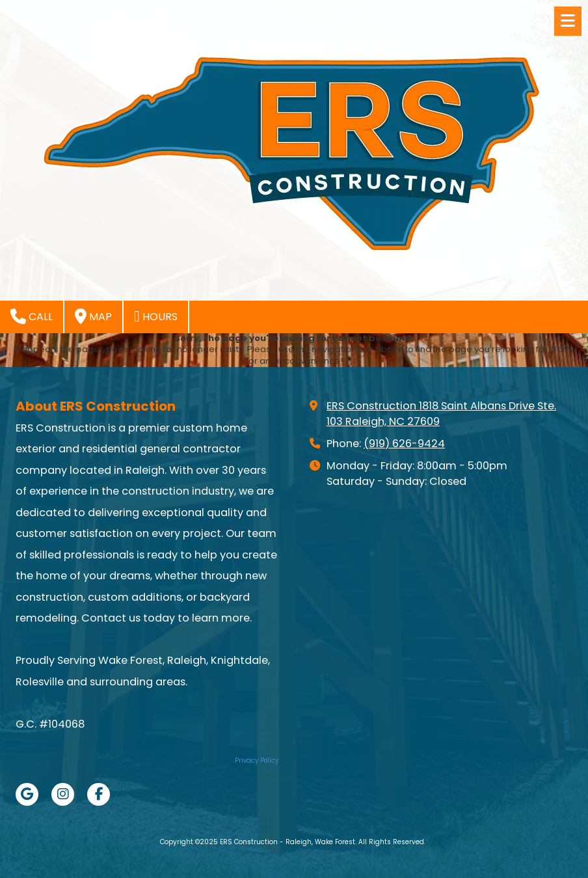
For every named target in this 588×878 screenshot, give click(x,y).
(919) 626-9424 (404, 444)
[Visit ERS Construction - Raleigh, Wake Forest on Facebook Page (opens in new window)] (99, 794)
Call (32, 316)
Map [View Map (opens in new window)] (93, 316)
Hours (156, 316)
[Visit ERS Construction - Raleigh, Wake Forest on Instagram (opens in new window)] (63, 794)
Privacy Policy (257, 761)
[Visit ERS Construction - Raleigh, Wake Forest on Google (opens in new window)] (27, 794)
